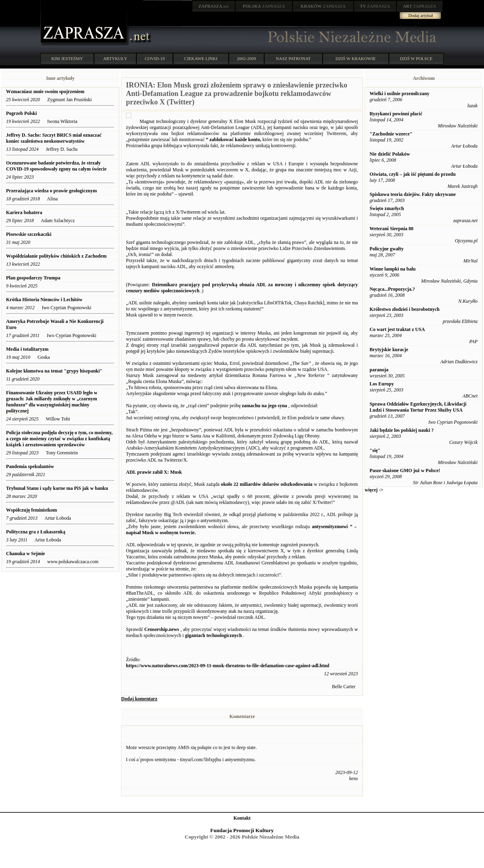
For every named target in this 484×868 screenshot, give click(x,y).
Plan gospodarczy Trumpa (33, 278)
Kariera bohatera (24, 212)
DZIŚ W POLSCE (416, 58)
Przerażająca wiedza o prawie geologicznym (51, 191)
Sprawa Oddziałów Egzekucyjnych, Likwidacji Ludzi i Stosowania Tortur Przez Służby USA (418, 407)
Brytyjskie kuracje (389, 350)
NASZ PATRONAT (293, 58)
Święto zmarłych (387, 208)
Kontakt (242, 818)
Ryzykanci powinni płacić (396, 114)
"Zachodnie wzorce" (391, 134)
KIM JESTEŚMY (67, 58)
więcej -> (374, 490)
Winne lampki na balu (392, 269)
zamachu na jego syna (265, 406)
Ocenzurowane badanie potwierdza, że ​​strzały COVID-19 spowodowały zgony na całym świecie (56, 166)
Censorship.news (162, 629)
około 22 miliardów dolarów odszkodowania (267, 484)
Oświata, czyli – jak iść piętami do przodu (412, 174)
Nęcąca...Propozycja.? (392, 289)
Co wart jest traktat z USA (397, 329)
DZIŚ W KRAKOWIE (356, 58)
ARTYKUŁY (115, 58)
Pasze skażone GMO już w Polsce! (405, 470)
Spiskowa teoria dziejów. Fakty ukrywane (413, 194)
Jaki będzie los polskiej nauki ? (402, 430)
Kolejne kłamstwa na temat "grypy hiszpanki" (55, 371)
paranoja (379, 370)
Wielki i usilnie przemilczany (399, 94)
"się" (375, 450)
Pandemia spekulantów (30, 466)
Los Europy (382, 384)
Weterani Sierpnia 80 (391, 229)
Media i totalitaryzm (27, 349)
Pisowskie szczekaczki (29, 234)
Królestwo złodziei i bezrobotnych (404, 309)
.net (214, 6)
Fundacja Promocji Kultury (242, 830)
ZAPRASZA (264, 6)
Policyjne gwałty (386, 249)
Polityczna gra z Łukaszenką (36, 532)
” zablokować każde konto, (233, 139)
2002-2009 (246, 58)
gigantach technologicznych (214, 635)
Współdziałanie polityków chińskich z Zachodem (56, 256)
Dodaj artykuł (421, 15)
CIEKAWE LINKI (201, 58)
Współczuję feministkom (31, 510)
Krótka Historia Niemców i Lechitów (44, 300)
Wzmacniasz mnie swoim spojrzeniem (45, 92)
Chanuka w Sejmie (26, 554)
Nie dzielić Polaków (390, 154)
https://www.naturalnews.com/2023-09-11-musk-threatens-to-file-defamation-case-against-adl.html (227, 666)
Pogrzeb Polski (21, 113)
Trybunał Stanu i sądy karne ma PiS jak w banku (57, 488)
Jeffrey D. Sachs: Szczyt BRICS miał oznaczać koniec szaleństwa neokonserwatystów (54, 138)
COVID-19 (155, 58)
